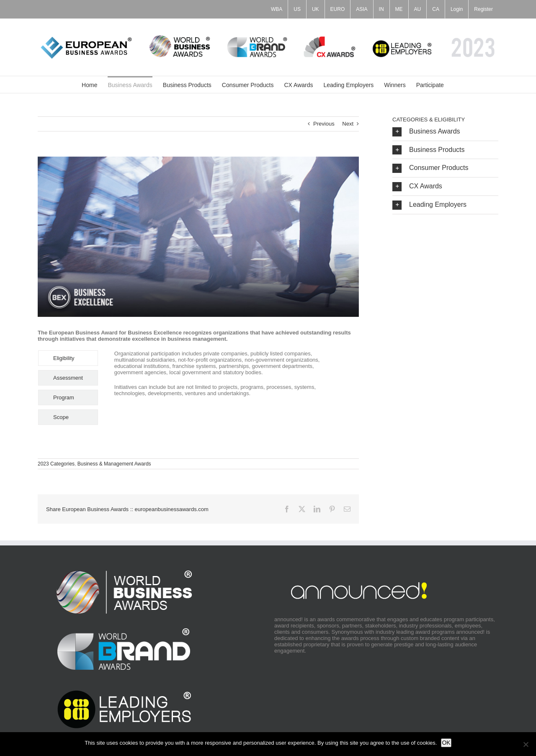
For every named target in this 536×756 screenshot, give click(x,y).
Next (348, 124)
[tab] (68, 358)
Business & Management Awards (114, 464)
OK (446, 743)
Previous (324, 124)
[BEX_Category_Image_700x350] (198, 237)
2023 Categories (56, 464)
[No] (526, 744)
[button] (445, 132)
